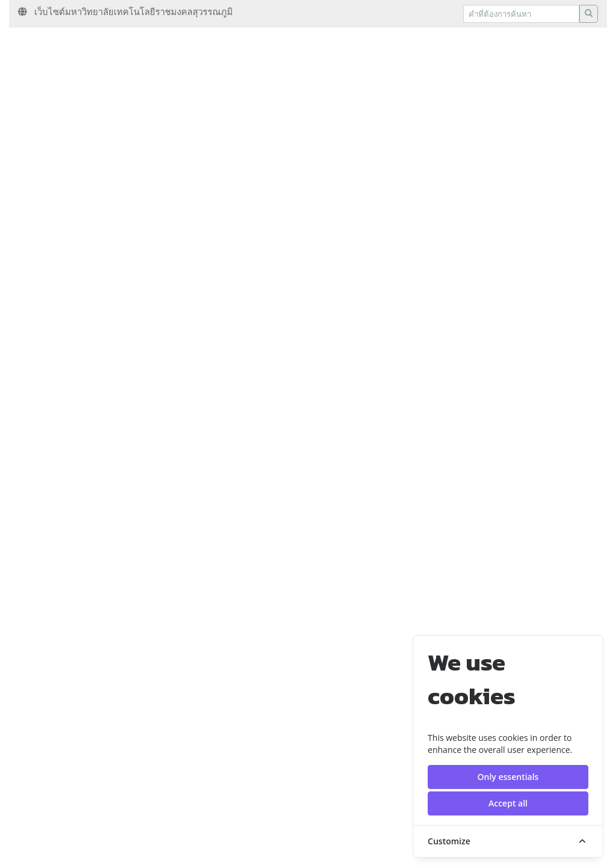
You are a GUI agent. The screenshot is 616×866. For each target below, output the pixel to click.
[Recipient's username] (521, 14)
